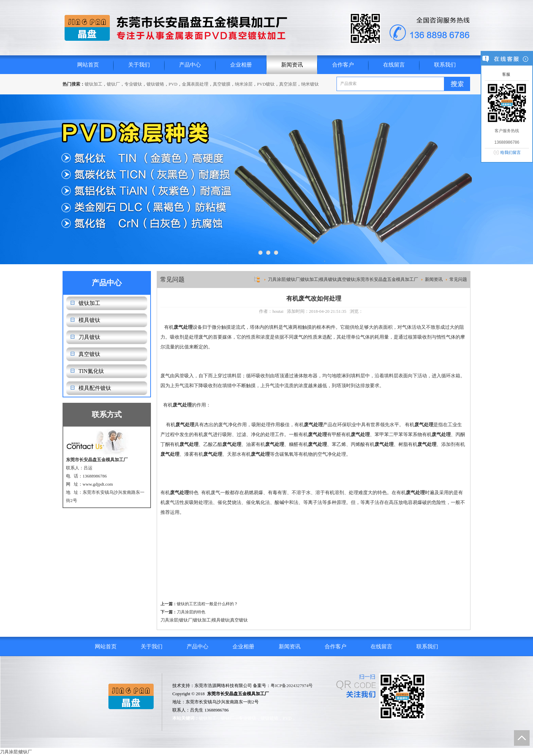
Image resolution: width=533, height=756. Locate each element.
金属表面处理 (195, 84)
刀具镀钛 (89, 337)
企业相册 (241, 65)
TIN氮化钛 (91, 371)
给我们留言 (511, 152)
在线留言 (394, 65)
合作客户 (343, 65)
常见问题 (458, 279)
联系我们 (445, 65)
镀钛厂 (113, 84)
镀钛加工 (93, 84)
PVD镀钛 (266, 84)
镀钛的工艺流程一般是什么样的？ (207, 604)
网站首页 (88, 65)
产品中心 (190, 65)
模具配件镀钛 (95, 388)
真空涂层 (288, 84)
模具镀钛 (89, 320)
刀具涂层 (169, 620)
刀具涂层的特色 (191, 612)
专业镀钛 (133, 84)
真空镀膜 (222, 84)
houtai (278, 311)
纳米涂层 (244, 84)
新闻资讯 (292, 65)
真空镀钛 (89, 354)
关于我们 (139, 65)
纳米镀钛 (310, 84)
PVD (173, 84)
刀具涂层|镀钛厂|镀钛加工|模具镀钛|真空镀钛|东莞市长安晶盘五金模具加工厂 (343, 279)
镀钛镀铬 (155, 84)
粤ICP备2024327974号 (292, 686)
